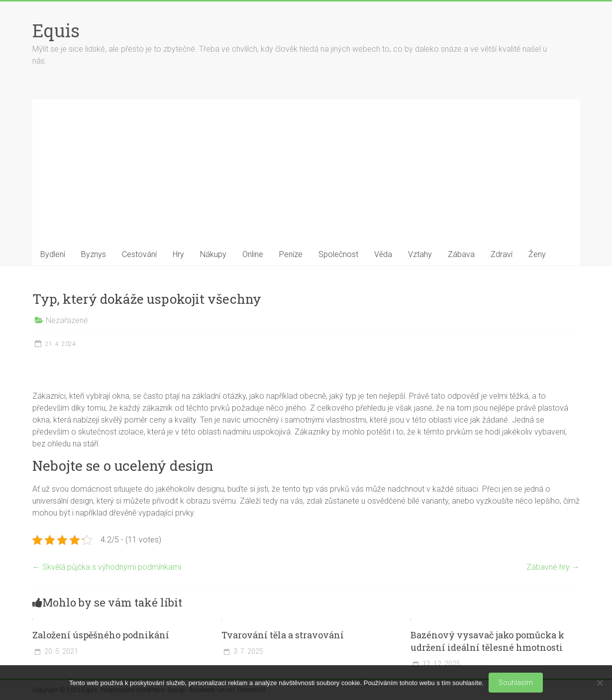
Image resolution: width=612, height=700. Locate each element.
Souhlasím (516, 683)
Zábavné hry (553, 567)
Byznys (94, 254)
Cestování (139, 254)
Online (253, 254)
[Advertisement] (306, 169)
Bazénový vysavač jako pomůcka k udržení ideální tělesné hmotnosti (487, 641)
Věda (383, 254)
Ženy (537, 254)
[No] (600, 683)
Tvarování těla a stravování (283, 635)
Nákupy (213, 254)
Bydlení (53, 254)
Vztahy (420, 254)
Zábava (461, 254)
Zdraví (502, 254)
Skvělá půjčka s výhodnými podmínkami (107, 567)
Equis (56, 30)
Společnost (338, 254)
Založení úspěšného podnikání (101, 635)
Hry (178, 254)
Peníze (291, 254)
